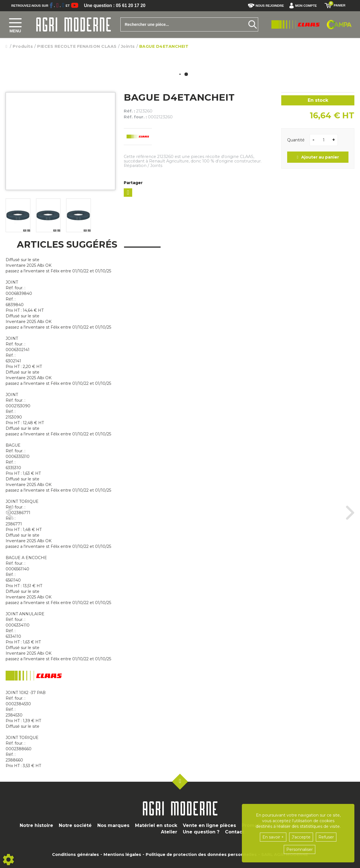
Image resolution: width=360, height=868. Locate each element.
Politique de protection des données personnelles (201, 855)
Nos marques (113, 825)
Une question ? (201, 832)
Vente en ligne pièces (209, 825)
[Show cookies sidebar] (8, 860)
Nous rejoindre (266, 6)
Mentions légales (122, 855)
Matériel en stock (156, 825)
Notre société (75, 825)
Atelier (169, 832)
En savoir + (273, 837)
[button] (304, 6)
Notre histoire (36, 825)
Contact (235, 832)
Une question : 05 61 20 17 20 (115, 6)
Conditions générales (76, 855)
